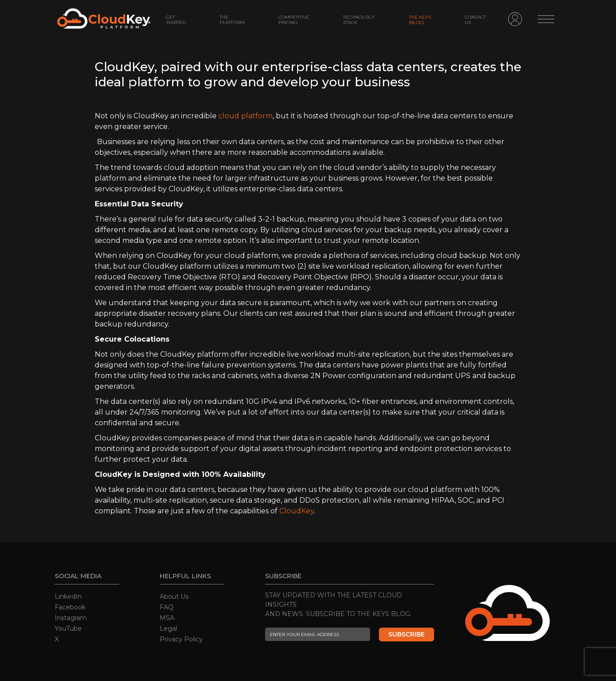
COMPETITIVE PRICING (294, 20)
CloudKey (297, 511)
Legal (168, 629)
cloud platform (246, 116)
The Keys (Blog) (420, 20)
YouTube (68, 629)
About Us (174, 596)
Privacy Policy (181, 639)
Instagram (71, 618)
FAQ (167, 607)
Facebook (70, 607)
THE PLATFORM (232, 20)
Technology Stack (359, 20)
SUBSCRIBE (407, 634)
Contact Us (475, 20)
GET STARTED (176, 20)
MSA (167, 618)
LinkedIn (68, 596)
